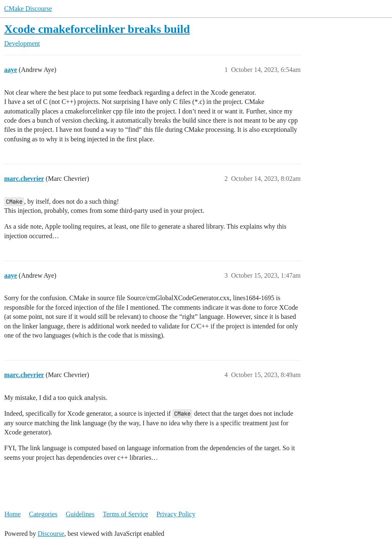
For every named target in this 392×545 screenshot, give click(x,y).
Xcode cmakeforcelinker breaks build (97, 29)
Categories (43, 514)
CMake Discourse (28, 9)
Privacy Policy (176, 514)
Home (13, 514)
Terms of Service (126, 514)
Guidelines (80, 514)
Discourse (51, 534)
